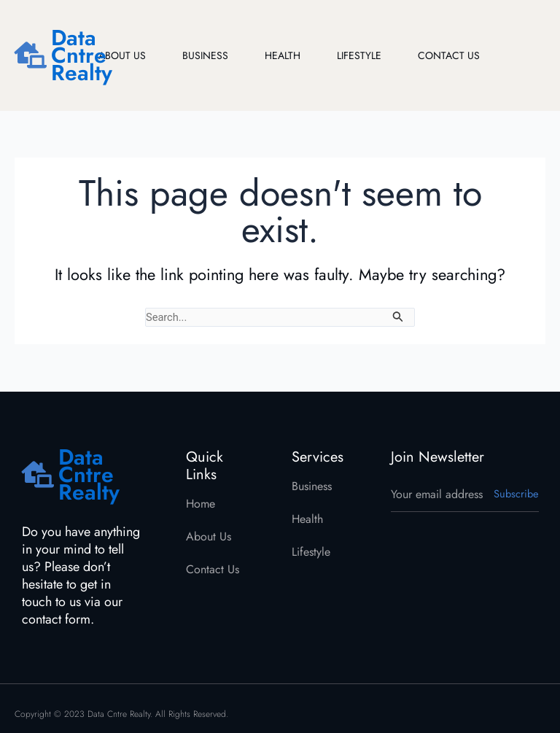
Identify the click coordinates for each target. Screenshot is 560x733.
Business (205, 55)
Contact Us (449, 55)
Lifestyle (359, 55)
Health (283, 55)
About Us (122, 55)
